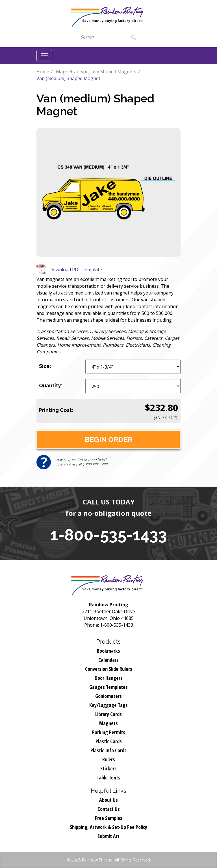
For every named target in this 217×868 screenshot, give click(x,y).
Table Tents (108, 777)
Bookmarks (108, 651)
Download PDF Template (76, 270)
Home (43, 72)
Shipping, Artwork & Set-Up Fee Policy (108, 827)
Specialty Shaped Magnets (108, 72)
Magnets (65, 72)
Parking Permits (109, 732)
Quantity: (51, 385)
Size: (45, 366)
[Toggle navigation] (44, 56)
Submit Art (108, 836)
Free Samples (109, 818)
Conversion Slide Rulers (109, 669)
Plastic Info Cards (108, 750)
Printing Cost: (56, 410)
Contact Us (109, 809)
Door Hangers (109, 678)
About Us (108, 800)
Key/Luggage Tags (108, 705)
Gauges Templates (108, 687)
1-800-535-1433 (109, 535)
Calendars (108, 660)
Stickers (108, 768)
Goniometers (108, 696)
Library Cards (108, 714)
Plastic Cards (109, 741)
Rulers (109, 759)
